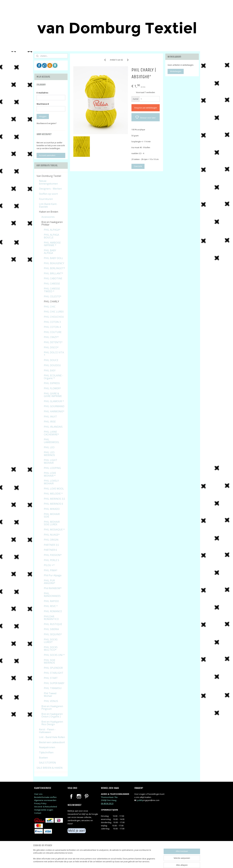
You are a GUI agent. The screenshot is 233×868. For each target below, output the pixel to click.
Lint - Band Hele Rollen (52, 737)
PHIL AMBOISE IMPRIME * (52, 244)
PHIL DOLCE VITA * (54, 354)
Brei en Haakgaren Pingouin (52, 708)
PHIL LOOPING (52, 468)
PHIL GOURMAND (54, 406)
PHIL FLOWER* (52, 388)
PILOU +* (49, 565)
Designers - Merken (50, 189)
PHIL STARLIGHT (54, 673)
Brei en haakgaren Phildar (52, 223)
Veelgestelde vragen (44, 810)
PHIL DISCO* (51, 347)
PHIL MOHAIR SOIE (52, 515)
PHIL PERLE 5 (51, 560)
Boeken (43, 758)
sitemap (130, 862)
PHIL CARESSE (52, 284)
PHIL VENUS (51, 701)
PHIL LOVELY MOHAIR (51, 482)
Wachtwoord (43, 104)
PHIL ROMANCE (53, 611)
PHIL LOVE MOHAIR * (50, 474)
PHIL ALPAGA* (52, 230)
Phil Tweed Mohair (50, 695)
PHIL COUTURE (53, 332)
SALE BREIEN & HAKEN (50, 768)
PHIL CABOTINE (53, 278)
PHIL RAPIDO (51, 601)
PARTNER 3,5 (51, 545)
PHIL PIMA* (51, 570)
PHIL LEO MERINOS (49, 454)
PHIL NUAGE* (52, 535)
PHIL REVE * (51, 606)
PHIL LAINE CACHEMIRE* (51, 433)
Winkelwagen (176, 71)
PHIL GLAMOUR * (54, 401)
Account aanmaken (47, 155)
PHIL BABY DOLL (54, 258)
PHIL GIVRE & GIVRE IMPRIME (53, 395)
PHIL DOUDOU (52, 365)
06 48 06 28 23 (107, 803)
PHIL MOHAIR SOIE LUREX (52, 523)
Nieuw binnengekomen (48, 182)
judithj (140, 800)
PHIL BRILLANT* (54, 273)
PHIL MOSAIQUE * (54, 530)
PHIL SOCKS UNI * (54, 655)
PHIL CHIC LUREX (54, 312)
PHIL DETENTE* (53, 342)
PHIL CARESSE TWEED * (52, 290)
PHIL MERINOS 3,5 (54, 499)
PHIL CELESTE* (53, 296)
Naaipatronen (47, 747)
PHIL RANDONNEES (52, 595)
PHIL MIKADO (52, 509)
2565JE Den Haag (109, 800)
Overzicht (138, 166)
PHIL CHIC (50, 307)
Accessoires (48, 217)
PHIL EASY (50, 370)
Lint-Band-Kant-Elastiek (48, 205)
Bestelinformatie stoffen (45, 797)
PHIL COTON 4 (52, 327)
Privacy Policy (40, 803)
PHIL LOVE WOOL (54, 489)
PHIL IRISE (50, 422)
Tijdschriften (46, 752)
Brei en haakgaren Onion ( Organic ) (52, 715)
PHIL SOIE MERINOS (50, 661)
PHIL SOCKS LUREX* (51, 641)
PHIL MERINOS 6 (53, 504)
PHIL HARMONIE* (54, 411)
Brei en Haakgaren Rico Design (52, 723)
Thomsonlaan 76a (109, 797)
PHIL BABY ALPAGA (50, 252)
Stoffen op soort (48, 194)
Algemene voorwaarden (45, 800)
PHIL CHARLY (51, 301)
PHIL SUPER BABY (54, 683)
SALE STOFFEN (47, 763)
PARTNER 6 (50, 550)
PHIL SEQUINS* (53, 634)
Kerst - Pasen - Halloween (47, 731)
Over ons (38, 794)
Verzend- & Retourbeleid (46, 807)
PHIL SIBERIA (51, 629)
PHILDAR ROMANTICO (51, 618)
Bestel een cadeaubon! (52, 742)
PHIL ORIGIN (51, 540)
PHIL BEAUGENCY (54, 263)
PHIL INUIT (50, 417)
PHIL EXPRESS (52, 383)
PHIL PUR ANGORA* (50, 582)
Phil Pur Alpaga (53, 575)
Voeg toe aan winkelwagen (146, 108)
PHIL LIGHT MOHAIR (51, 461)
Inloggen (43, 116)
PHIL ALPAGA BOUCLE (51, 236)
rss (136, 862)
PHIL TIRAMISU (53, 688)
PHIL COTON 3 (52, 322)
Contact (38, 813)
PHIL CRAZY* (51, 337)
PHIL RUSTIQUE (53, 624)
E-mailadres (42, 93)
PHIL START (51, 678)
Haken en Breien (49, 212)
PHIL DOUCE (51, 360)
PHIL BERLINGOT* (54, 268)
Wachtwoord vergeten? (47, 123)
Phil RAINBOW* (53, 588)
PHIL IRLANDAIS (53, 427)
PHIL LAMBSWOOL (52, 441)
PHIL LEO (49, 447)
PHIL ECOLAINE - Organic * (54, 377)
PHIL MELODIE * (53, 494)
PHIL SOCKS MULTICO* (51, 649)
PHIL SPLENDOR (53, 668)
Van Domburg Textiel (49, 176)
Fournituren (46, 199)
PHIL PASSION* (53, 555)
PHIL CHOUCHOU (54, 317)
